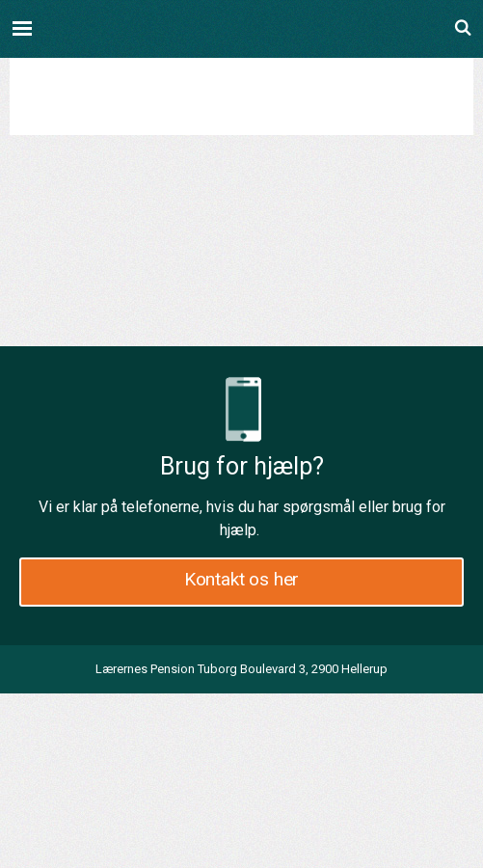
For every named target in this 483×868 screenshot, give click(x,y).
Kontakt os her (241, 579)
